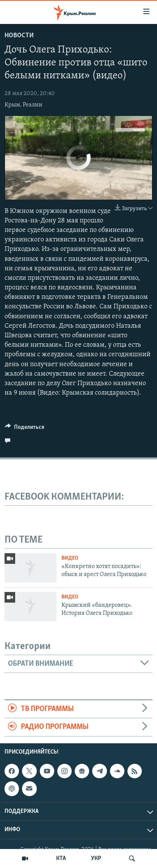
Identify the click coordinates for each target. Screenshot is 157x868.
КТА (61, 858)
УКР (96, 858)
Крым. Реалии (24, 105)
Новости (19, 36)
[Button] (25, 429)
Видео (70, 558)
